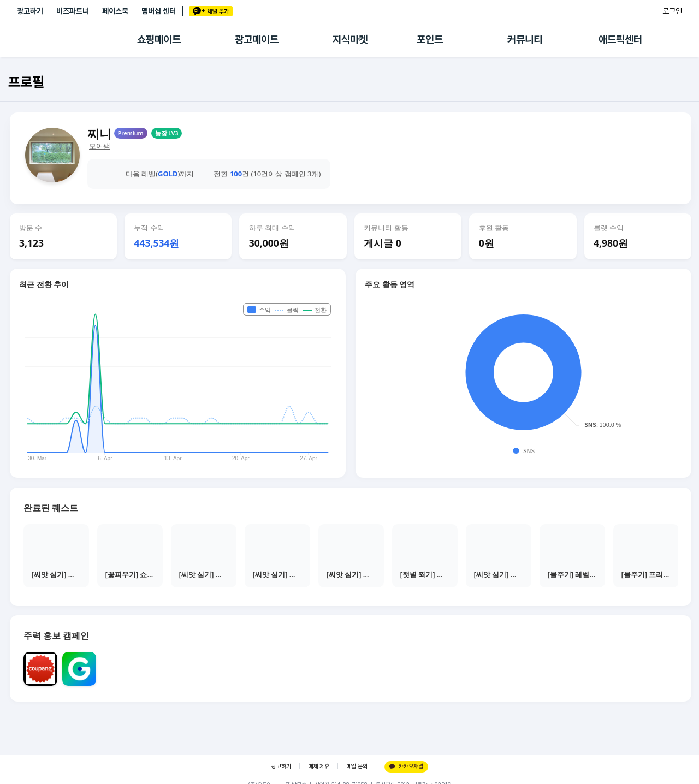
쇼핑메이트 (159, 40)
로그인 (672, 11)
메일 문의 (357, 766)
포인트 (430, 40)
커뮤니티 (525, 40)
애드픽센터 (620, 40)
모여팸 (100, 146)
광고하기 (30, 11)
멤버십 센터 (159, 11)
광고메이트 (257, 40)
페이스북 (115, 11)
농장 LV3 (167, 133)
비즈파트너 (73, 11)
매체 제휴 (319, 766)
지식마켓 (350, 40)
